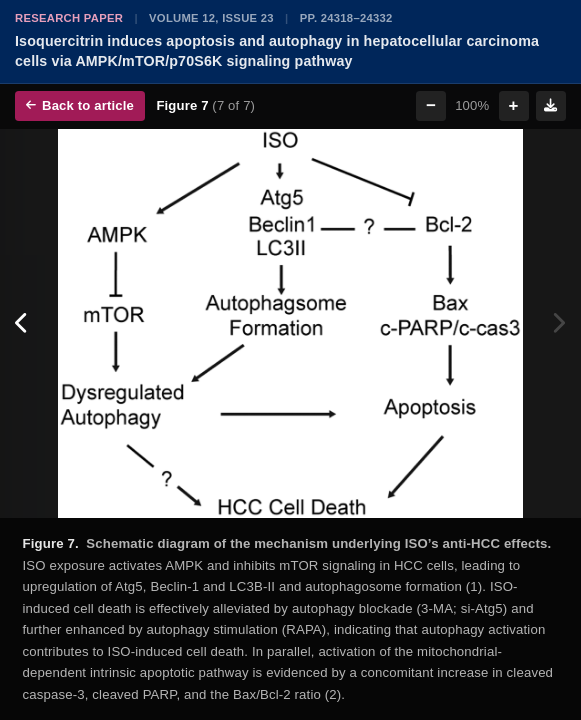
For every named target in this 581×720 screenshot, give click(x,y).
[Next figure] (558, 324)
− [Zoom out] (431, 105)
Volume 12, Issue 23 (211, 18)
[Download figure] (551, 106)
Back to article (80, 105)
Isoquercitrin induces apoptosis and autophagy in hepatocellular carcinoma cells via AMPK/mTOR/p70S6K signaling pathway (277, 51)
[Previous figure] (22, 324)
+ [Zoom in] (514, 105)
